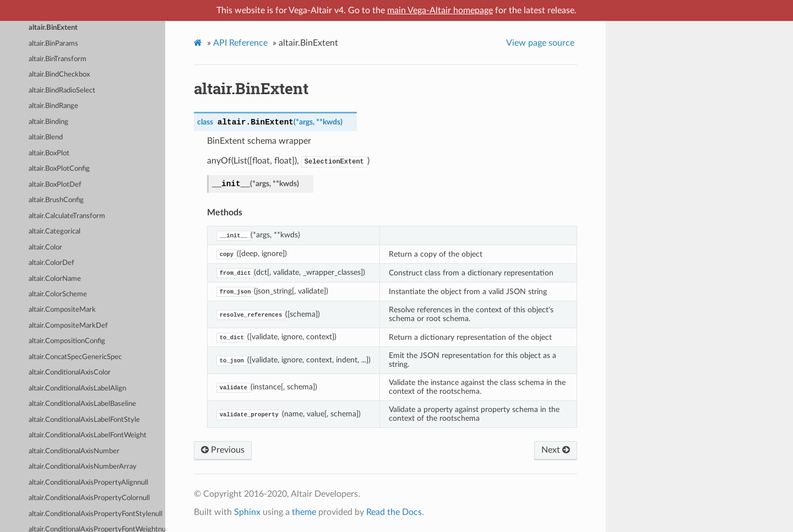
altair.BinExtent (53, 28)
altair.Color (45, 248)
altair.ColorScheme (58, 294)
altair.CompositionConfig (67, 341)
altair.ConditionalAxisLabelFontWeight (88, 435)
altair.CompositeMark (62, 310)
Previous (223, 450)
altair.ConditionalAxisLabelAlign (77, 389)
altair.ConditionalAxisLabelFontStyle (84, 420)
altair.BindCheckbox (59, 75)
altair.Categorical (55, 232)
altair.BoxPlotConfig (59, 169)
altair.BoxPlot (49, 153)
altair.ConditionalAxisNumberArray (83, 467)
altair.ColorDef (51, 263)
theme (304, 512)
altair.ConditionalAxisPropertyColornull (89, 498)
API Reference (240, 43)
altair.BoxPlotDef (55, 185)
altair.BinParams (53, 44)
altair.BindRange (53, 106)
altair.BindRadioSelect (62, 91)
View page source (540, 43)
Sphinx (247, 512)
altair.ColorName (55, 279)
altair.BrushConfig (56, 200)
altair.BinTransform (58, 59)
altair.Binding (48, 122)
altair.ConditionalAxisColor (70, 373)
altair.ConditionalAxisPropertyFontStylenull (96, 514)
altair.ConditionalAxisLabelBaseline (82, 404)
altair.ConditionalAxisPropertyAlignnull (88, 483)
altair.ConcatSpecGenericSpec (75, 357)
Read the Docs (394, 512)
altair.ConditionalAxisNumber (74, 451)
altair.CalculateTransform (67, 216)
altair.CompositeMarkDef (68, 326)
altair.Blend (46, 137)
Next (556, 450)
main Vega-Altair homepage (440, 10)
